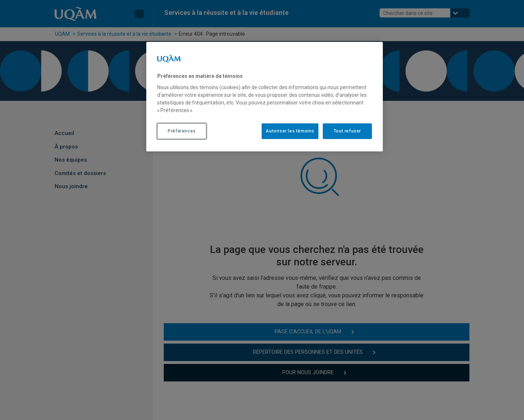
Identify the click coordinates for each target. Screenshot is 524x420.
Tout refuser (347, 131)
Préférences (182, 131)
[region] (265, 96)
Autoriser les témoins (290, 131)
